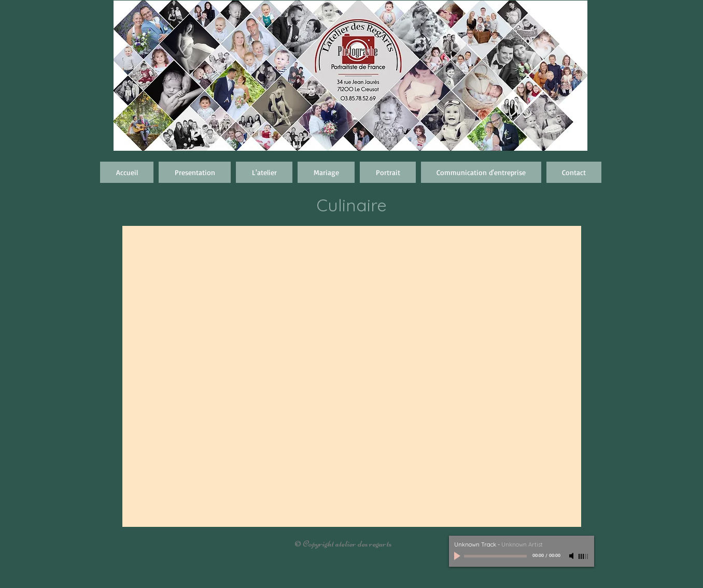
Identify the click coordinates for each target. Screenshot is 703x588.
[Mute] (572, 556)
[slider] (584, 556)
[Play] (458, 556)
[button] (326, 172)
